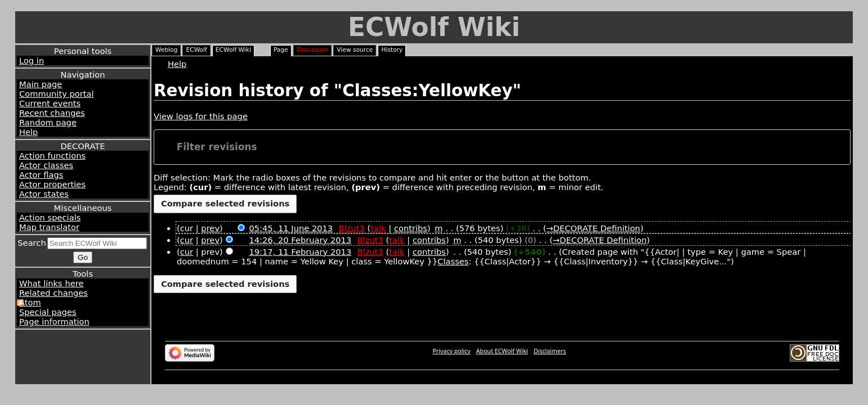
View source (355, 50)
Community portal (57, 94)
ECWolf (196, 50)
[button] (502, 147)
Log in (32, 60)
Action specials (50, 217)
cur (187, 240)
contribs (411, 228)
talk (378, 228)
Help (28, 132)
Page (281, 50)
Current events (50, 103)
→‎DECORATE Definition (593, 228)
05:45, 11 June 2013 (291, 228)
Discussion (313, 50)
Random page (48, 122)
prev (210, 228)
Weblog (166, 50)
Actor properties (52, 184)
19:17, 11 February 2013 (300, 252)
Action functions (52, 156)
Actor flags (41, 175)
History (392, 50)
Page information (54, 321)
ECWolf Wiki (434, 27)
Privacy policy (451, 351)
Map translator (49, 227)
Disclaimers (550, 351)
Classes (453, 261)
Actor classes (46, 165)
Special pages (48, 312)
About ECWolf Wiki (502, 351)
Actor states (44, 194)
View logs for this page (201, 116)
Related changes (53, 293)
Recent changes (52, 113)
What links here (51, 283)
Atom (30, 302)
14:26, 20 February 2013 (300, 240)
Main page (41, 84)
